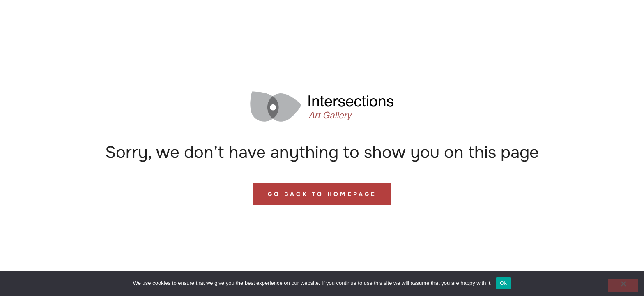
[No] (623, 286)
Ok (503, 283)
